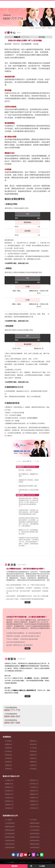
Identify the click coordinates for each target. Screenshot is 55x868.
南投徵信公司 (9, 794)
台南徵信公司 (9, 798)
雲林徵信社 (33, 751)
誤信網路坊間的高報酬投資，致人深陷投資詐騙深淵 (24, 633)
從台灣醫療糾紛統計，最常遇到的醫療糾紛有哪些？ (26, 569)
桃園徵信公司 (9, 784)
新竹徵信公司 (34, 784)
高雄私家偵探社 (35, 841)
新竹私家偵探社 (35, 827)
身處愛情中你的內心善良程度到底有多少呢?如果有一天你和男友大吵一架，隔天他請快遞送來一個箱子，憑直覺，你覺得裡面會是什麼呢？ (29, 542)
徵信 (28, 862)
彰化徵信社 (9, 751)
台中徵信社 (33, 748)
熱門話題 (42, 37)
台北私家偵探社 (10, 823)
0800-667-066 (12, 723)
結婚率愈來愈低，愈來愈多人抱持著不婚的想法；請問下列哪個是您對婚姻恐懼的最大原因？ (28, 512)
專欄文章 (50, 28)
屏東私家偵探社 (10, 844)
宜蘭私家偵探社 (35, 844)
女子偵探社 (33, 820)
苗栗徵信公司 (9, 787)
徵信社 (37, 28)
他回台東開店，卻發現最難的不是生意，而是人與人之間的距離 (27, 596)
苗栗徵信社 (9, 748)
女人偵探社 (9, 820)
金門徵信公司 (34, 808)
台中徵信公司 (34, 787)
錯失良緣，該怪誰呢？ (26, 470)
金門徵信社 (33, 769)
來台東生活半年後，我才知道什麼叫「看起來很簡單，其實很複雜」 (27, 592)
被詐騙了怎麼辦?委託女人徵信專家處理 (19, 645)
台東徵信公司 (34, 805)
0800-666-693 (12, 716)
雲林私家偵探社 (35, 834)
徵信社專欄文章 (28, 461)
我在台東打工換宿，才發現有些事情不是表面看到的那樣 (25, 599)
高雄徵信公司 (34, 798)
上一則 (18, 461)
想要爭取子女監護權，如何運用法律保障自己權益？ (24, 636)
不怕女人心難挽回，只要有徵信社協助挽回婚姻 (22, 639)
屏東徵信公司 (9, 801)
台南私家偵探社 (10, 841)
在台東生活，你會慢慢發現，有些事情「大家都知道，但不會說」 (28, 588)
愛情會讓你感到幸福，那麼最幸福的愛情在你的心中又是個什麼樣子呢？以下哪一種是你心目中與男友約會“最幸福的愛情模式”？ (28, 502)
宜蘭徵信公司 (34, 801)
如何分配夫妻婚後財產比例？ (16, 642)
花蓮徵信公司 (9, 805)
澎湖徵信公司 (9, 808)
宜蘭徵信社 (33, 762)
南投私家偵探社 (10, 837)
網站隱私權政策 (48, 862)
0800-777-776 (12, 710)
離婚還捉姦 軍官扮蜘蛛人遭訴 (28, 486)
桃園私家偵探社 (10, 827)
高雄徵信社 (33, 758)
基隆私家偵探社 (35, 823)
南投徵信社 (9, 755)
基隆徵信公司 (34, 780)
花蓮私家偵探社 (10, 848)
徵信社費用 (41, 862)
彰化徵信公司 (9, 791)
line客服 (42, 866)
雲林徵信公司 (34, 791)
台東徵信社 (33, 765)
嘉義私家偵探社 (35, 837)
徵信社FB (36, 862)
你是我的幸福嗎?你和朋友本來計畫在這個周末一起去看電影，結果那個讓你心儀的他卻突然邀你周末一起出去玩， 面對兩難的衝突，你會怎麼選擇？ (29, 522)
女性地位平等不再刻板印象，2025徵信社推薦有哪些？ (27, 617)
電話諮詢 (14, 866)
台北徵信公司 (9, 780)
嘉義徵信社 (33, 755)
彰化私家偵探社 (10, 834)
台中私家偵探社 (35, 830)
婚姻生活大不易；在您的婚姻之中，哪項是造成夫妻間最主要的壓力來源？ (28, 532)
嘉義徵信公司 (34, 794)
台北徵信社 (9, 741)
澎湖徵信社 (9, 769)
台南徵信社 (9, 758)
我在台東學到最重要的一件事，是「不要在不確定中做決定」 (27, 585)
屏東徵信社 (9, 762)
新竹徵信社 (33, 744)
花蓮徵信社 (9, 765)
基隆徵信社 (33, 741)
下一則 (37, 461)
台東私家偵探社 (35, 848)
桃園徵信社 (9, 744)
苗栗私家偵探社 (10, 830)
